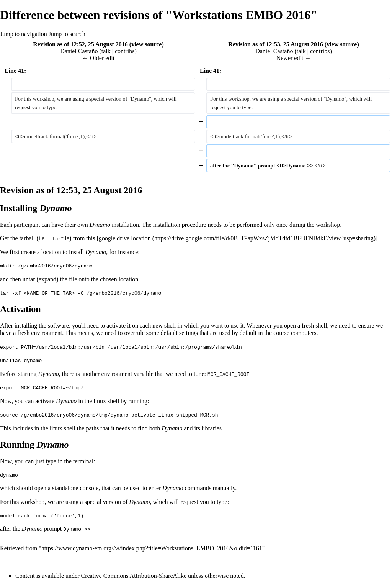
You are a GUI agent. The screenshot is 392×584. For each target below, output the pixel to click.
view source (146, 44)
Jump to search (67, 34)
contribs (125, 51)
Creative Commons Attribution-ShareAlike (134, 574)
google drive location (125, 238)
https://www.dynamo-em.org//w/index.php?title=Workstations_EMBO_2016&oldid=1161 (152, 547)
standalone (65, 487)
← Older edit (98, 58)
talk (106, 51)
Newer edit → (294, 58)
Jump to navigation (24, 34)
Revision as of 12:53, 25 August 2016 (276, 44)
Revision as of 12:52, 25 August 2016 (80, 44)
